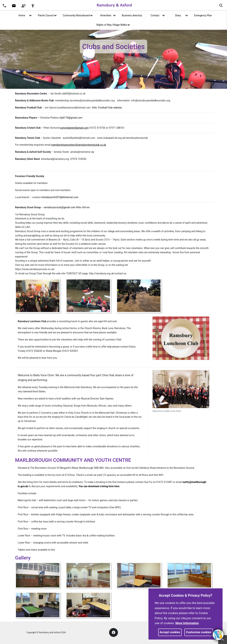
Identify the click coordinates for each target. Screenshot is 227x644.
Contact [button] (158, 15)
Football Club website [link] (110, 108)
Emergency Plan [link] (203, 15)
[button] (4, 5)
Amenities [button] (108, 15)
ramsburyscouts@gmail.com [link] (59, 207)
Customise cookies (199, 632)
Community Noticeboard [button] (78, 15)
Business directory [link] (132, 15)
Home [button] (25, 15)
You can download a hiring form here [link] (99, 486)
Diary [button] (182, 15)
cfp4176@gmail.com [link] (71, 118)
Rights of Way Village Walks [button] (113, 24)
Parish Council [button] (47, 15)
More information (187, 623)
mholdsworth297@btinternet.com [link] (60, 197)
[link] (14, 7)
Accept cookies (170, 632)
